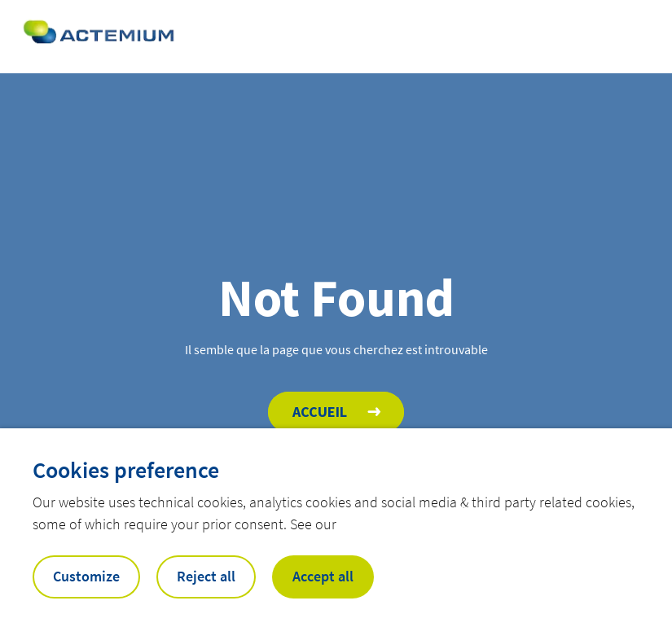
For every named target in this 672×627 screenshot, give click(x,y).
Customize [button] (86, 576)
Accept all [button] (323, 576)
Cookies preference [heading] (126, 470)
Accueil (320, 412)
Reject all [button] (206, 576)
